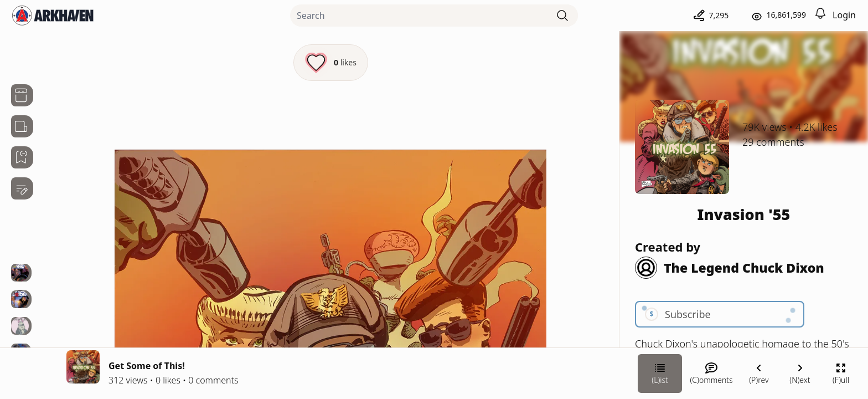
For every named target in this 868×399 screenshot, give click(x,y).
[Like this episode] (331, 63)
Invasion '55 (744, 214)
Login (844, 15)
